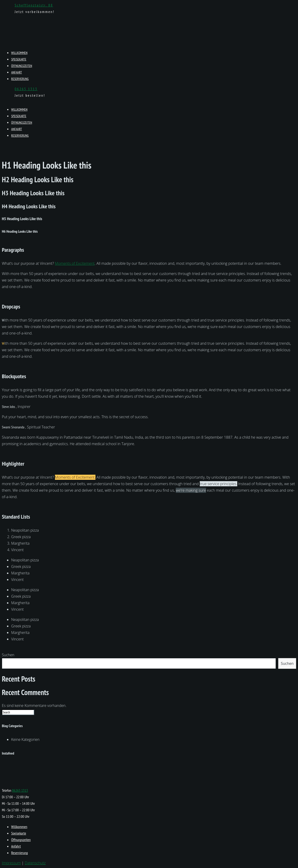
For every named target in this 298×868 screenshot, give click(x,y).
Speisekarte (19, 59)
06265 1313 (26, 89)
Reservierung (20, 79)
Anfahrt (17, 72)
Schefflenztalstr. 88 (34, 5)
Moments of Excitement (75, 263)
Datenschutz (35, 863)
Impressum (11, 863)
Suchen (8, 655)
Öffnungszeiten (22, 66)
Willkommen (19, 53)
